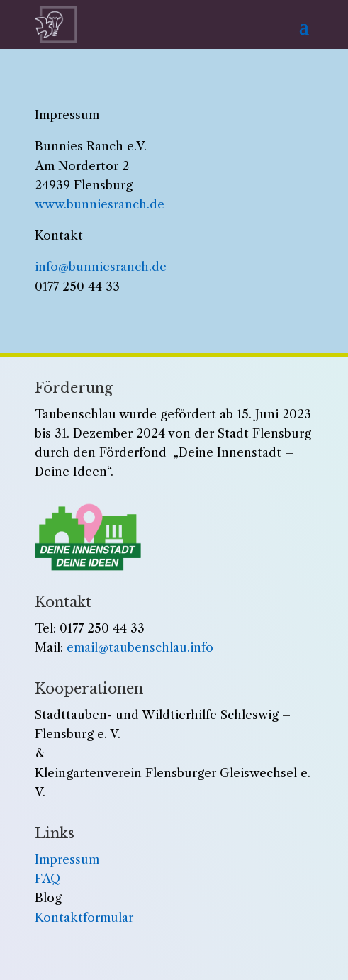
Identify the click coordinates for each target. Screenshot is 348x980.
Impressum (67, 859)
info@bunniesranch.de (101, 267)
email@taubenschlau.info (140, 647)
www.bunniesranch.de (100, 204)
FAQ (47, 879)
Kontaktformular (84, 918)
